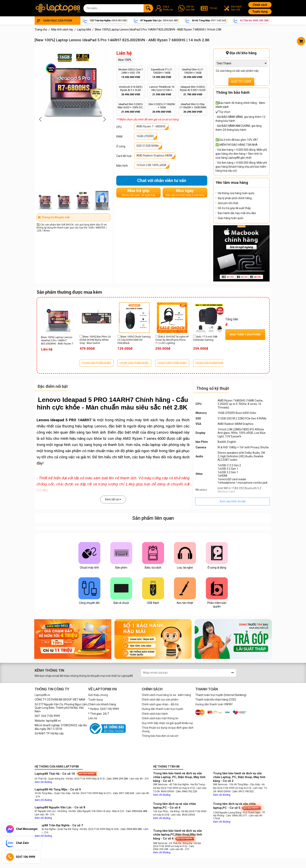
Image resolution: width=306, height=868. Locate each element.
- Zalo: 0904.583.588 (131, 829)
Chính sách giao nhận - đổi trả (160, 704)
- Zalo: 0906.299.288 (117, 779)
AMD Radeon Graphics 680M (154, 155)
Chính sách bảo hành (155, 714)
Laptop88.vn (42, 695)
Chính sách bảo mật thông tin (160, 718)
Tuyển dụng (260, 12)
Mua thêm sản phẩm (245, 334)
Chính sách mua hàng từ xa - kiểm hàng (166, 695)
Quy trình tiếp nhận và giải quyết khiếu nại (167, 723)
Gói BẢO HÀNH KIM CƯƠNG (234, 126)
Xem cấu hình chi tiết (233, 501)
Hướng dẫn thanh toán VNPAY (214, 704)
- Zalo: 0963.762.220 (186, 791)
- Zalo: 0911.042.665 (123, 793)
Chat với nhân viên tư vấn (162, 181)
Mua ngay (185, 192)
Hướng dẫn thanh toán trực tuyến (162, 709)
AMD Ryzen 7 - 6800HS (151, 126)
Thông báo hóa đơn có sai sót (160, 736)
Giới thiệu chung (98, 695)
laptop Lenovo (95, 426)
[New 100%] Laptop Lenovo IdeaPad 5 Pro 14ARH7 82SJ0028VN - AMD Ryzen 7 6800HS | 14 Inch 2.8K (57, 341)
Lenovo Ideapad (170, 432)
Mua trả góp (138, 192)
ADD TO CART (241, 82)
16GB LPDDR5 (145, 136)
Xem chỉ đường (43, 782)
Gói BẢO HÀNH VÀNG (230, 117)
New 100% (125, 60)
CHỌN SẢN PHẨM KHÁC (97, 363)
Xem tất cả (113, 499)
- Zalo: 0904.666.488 (136, 811)
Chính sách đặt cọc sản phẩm (160, 700)
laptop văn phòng (164, 445)
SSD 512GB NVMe (148, 146)
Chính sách (260, 5)
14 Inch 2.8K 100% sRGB (151, 165)
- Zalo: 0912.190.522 (242, 791)
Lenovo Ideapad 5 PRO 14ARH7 (64, 420)
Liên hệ (93, 718)
